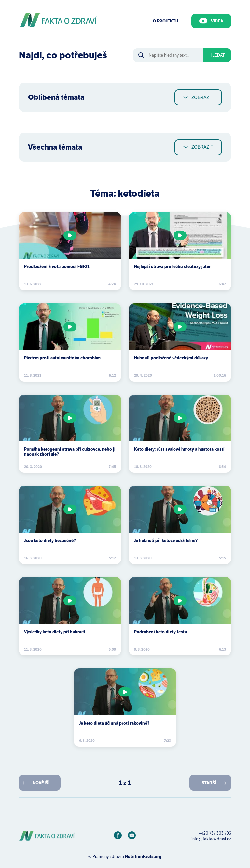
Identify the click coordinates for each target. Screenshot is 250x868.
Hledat (217, 55)
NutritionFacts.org (143, 856)
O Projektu (166, 21)
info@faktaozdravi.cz (211, 839)
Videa (211, 21)
